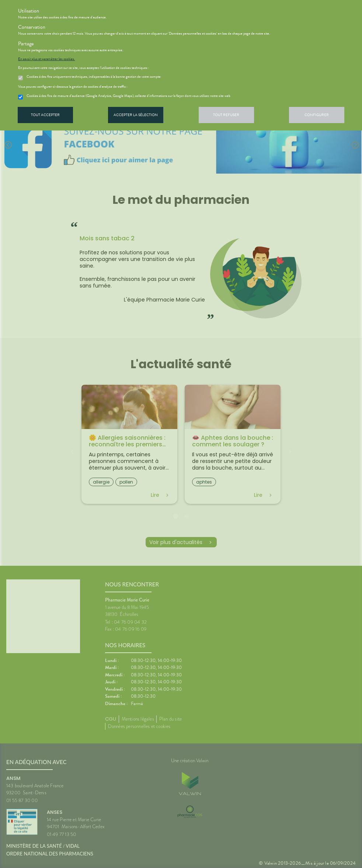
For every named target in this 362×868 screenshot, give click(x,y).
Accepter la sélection (136, 115)
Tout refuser (226, 115)
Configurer (317, 115)
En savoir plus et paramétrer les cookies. (46, 59)
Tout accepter (45, 115)
